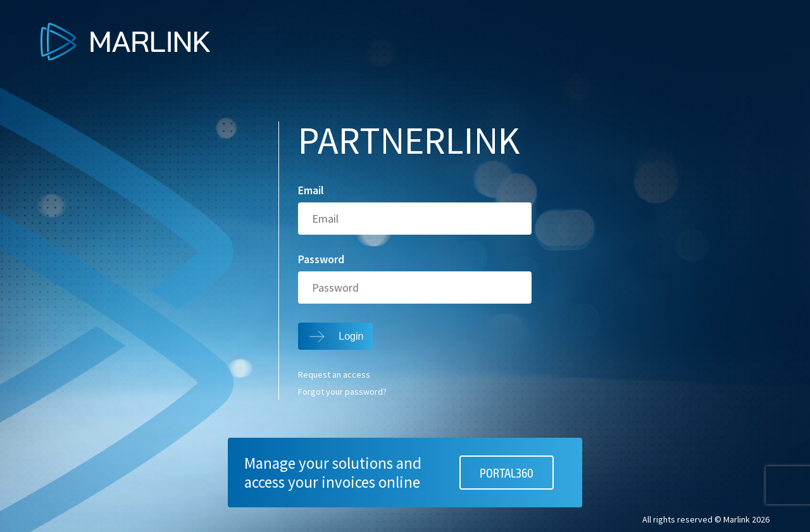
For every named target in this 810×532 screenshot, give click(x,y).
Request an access (334, 375)
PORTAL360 (507, 473)
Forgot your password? (342, 392)
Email (311, 190)
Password (321, 259)
